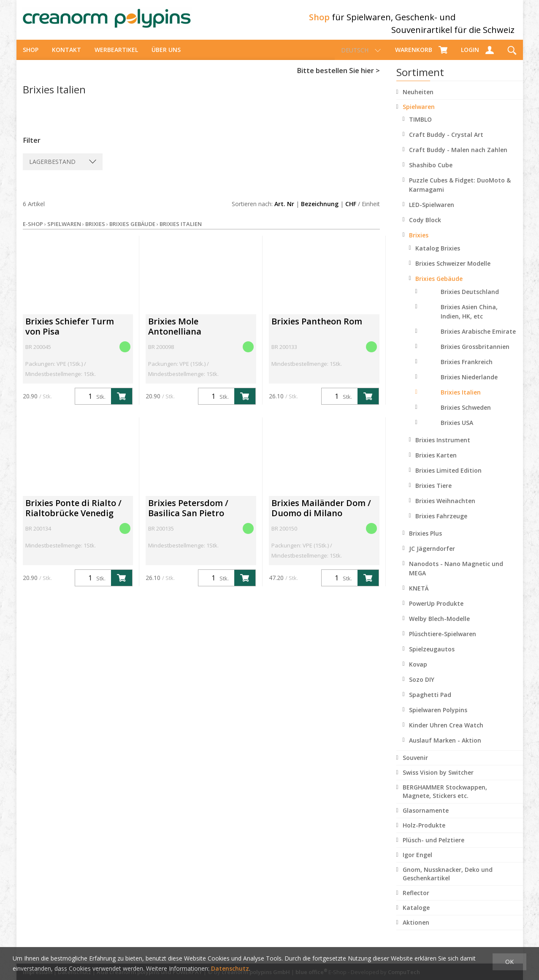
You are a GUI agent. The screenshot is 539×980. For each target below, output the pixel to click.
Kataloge (416, 915)
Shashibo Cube (431, 173)
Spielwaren (419, 114)
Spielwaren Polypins (438, 717)
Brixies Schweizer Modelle (453, 271)
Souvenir (415, 765)
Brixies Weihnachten (445, 508)
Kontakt (66, 57)
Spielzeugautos (432, 657)
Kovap (418, 672)
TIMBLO (420, 127)
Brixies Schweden (466, 415)
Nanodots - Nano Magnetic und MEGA (456, 576)
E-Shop (33, 231)
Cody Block (425, 227)
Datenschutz (230, 968)
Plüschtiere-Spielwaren (443, 641)
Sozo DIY (422, 687)
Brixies (419, 243)
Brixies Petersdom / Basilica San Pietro (188, 516)
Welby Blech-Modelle (439, 626)
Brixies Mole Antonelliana (175, 334)
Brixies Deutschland (470, 299)
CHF (351, 211)
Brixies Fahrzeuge (441, 524)
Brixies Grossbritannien (475, 354)
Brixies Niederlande (469, 385)
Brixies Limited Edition (448, 478)
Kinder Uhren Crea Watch (446, 733)
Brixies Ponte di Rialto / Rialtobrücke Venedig (73, 516)
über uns (166, 57)
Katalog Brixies (438, 256)
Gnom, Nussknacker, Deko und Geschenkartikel (448, 881)
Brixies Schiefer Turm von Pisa (70, 334)
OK (509, 962)
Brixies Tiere (433, 493)
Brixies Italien (461, 400)
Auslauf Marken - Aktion (445, 748)
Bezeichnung (320, 211)
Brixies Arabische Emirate (478, 339)
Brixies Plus (425, 541)
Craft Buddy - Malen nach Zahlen (458, 157)
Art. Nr (284, 211)
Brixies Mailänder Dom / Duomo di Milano (321, 516)
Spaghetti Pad (430, 702)
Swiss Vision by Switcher (438, 780)
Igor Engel (417, 862)
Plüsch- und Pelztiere (433, 848)
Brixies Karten (436, 463)
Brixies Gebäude (439, 286)
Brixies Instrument (443, 448)
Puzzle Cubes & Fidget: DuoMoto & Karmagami (460, 192)
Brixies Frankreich (467, 369)
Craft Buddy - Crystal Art (446, 142)
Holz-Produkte (424, 833)
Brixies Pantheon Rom (317, 329)
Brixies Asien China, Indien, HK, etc (469, 319)
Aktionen (416, 930)
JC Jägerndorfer (432, 556)
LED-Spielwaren (432, 212)
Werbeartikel (116, 57)
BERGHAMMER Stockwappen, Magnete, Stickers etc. (445, 799)
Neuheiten (418, 99)
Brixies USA (457, 430)
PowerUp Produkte (436, 611)
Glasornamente (426, 818)
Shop (31, 57)
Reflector (416, 900)
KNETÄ (419, 596)
